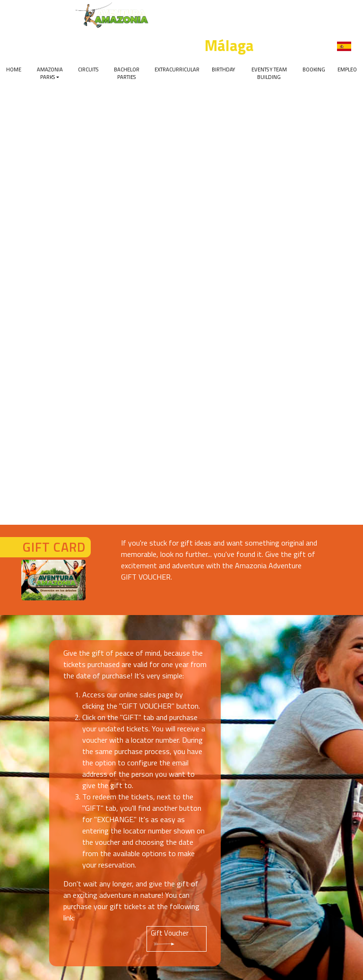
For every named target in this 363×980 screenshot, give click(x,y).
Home (14, 69)
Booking (314, 69)
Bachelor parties (127, 73)
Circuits (88, 69)
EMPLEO (347, 69)
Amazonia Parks (50, 73)
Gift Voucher (170, 938)
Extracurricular (177, 69)
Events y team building (269, 73)
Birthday (224, 69)
